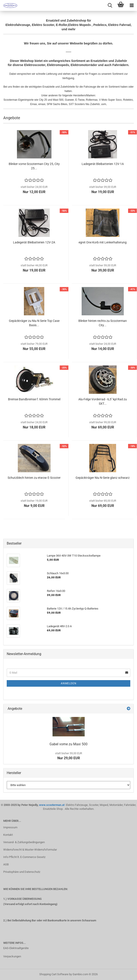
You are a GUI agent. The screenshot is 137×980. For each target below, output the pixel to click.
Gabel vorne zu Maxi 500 (68, 744)
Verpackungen (12, 956)
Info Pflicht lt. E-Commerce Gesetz (24, 857)
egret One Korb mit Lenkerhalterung (103, 242)
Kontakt (8, 835)
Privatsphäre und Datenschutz (22, 872)
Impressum (10, 827)
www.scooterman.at (52, 805)
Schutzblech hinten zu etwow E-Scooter (34, 478)
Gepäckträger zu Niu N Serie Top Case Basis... (34, 323)
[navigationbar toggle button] (132, 5)
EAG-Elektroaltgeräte (16, 948)
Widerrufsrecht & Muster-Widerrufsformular (30, 850)
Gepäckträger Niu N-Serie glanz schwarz (103, 478)
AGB (6, 864)
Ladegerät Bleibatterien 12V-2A (34, 242)
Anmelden (69, 683)
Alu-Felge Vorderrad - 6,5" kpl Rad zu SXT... (103, 401)
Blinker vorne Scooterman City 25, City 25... (34, 166)
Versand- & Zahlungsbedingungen (24, 842)
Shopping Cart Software (54, 974)
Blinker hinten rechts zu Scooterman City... (103, 323)
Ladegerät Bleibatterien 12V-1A (103, 164)
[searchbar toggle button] (110, 5)
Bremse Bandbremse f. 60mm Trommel (34, 399)
